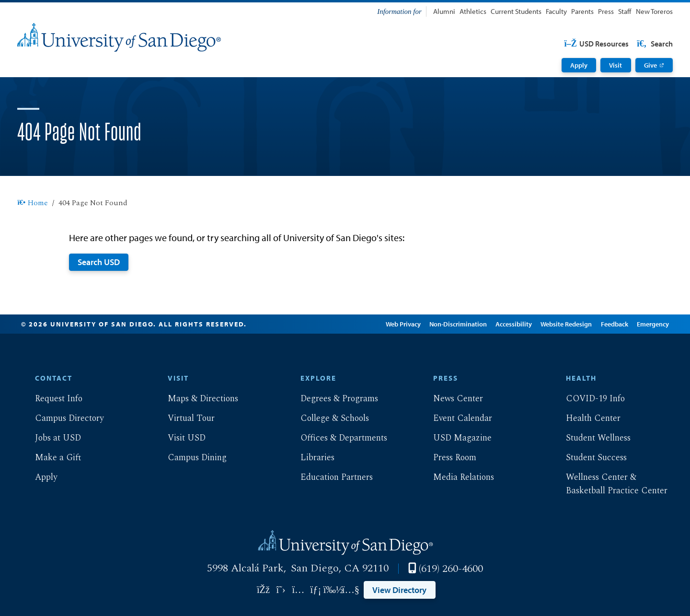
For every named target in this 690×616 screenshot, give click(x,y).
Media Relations (456, 477)
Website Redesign (566, 324)
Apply (579, 65)
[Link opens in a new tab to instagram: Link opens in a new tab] (298, 590)
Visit (615, 65)
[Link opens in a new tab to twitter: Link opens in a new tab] (281, 590)
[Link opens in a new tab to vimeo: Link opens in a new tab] (333, 590)
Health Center (586, 418)
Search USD (99, 262)
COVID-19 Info (588, 399)
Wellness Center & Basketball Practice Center (609, 484)
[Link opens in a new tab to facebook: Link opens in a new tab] (263, 590)
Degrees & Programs (332, 399)
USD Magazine (455, 438)
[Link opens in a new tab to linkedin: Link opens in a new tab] (316, 590)
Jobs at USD (50, 438)
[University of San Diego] (119, 37)
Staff (625, 11)
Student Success (589, 458)
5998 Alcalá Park (245, 568)
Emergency (652, 324)
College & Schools (327, 418)
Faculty (556, 11)
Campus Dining (190, 458)
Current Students (516, 11)
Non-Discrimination (458, 324)
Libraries (310, 458)
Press (606, 11)
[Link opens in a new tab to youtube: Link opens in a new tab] (351, 590)
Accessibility (513, 324)
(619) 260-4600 (451, 569)
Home (32, 203)
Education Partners (329, 477)
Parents (582, 11)
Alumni (444, 11)
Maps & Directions (195, 399)
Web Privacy (402, 324)
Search (654, 44)
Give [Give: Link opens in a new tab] (650, 65)
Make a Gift (50, 458)
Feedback (614, 324)
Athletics (473, 11)
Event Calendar (455, 418)
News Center (450, 399)
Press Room (447, 458)
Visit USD (179, 438)
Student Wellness (591, 438)
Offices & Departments (336, 438)
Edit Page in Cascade (338, 324)
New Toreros (654, 11)
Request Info (51, 399)
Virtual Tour (184, 418)
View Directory (399, 590)
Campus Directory (62, 418)
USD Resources (596, 44)
